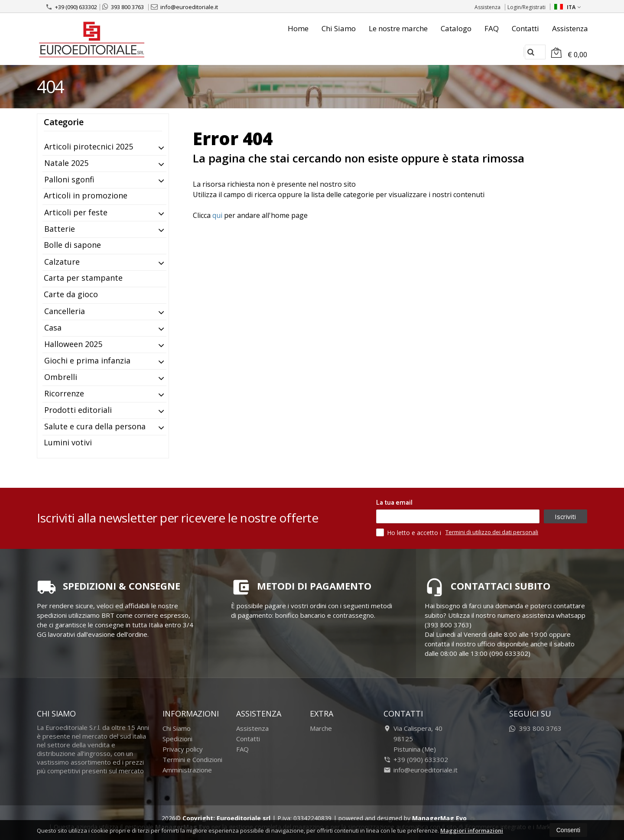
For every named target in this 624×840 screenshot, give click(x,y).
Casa (53, 328)
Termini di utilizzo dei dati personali (492, 532)
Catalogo (456, 28)
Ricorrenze (64, 393)
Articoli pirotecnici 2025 (89, 146)
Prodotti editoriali (78, 410)
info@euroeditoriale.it (184, 7)
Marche (321, 728)
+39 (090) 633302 (71, 7)
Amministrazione (187, 770)
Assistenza (487, 7)
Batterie (60, 229)
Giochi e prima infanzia (87, 360)
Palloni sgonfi (69, 179)
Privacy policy (183, 749)
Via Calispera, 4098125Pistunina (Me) (413, 739)
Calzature (62, 262)
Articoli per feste (76, 212)
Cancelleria (65, 311)
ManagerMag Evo (439, 818)
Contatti (525, 28)
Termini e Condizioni (192, 759)
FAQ (492, 28)
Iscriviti (565, 516)
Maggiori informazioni (472, 830)
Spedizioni (177, 739)
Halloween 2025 (73, 344)
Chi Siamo (339, 28)
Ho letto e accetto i (409, 532)
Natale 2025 (66, 163)
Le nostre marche (398, 28)
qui (217, 215)
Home (298, 28)
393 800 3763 (123, 7)
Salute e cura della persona (95, 426)
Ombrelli (61, 377)
